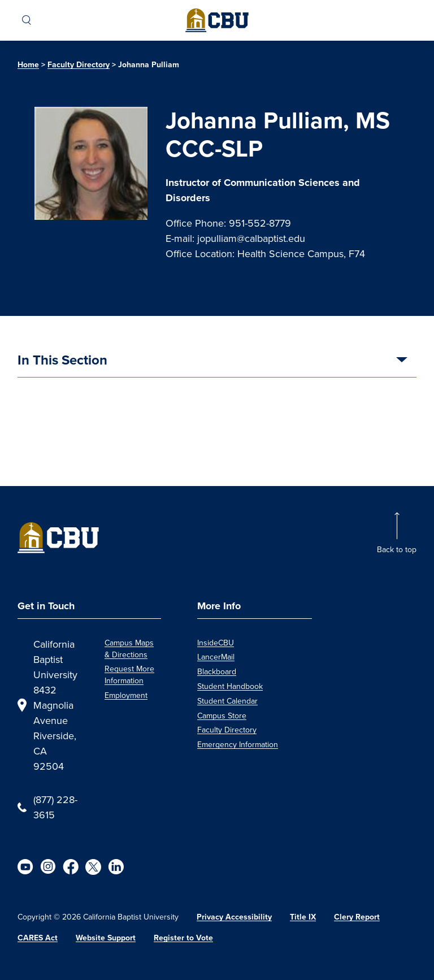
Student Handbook (230, 686)
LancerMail (216, 657)
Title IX (303, 917)
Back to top (397, 550)
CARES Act (38, 938)
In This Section (62, 361)
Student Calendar (227, 701)
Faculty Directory (79, 65)
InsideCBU (216, 643)
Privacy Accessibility (234, 917)
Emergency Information (238, 745)
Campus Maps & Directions (129, 649)
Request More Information (129, 675)
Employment (126, 695)
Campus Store (222, 716)
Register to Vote (183, 938)
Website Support (106, 938)
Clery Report (357, 917)
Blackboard (217, 672)
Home (28, 65)
